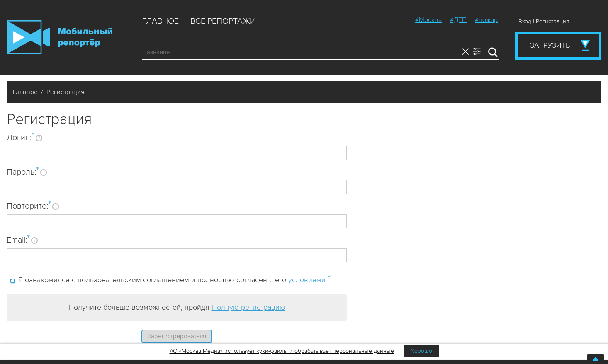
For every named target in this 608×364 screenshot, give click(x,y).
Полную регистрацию (248, 307)
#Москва (428, 20)
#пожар (486, 20)
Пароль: (23, 172)
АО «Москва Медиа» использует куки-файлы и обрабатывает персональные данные (282, 351)
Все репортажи (223, 21)
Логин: (21, 137)
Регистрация (553, 21)
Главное (161, 21)
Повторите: (29, 206)
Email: (18, 240)
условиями (307, 280)
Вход (525, 21)
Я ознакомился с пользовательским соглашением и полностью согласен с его (174, 279)
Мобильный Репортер (60, 37)
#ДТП (458, 20)
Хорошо (421, 351)
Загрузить (550, 45)
